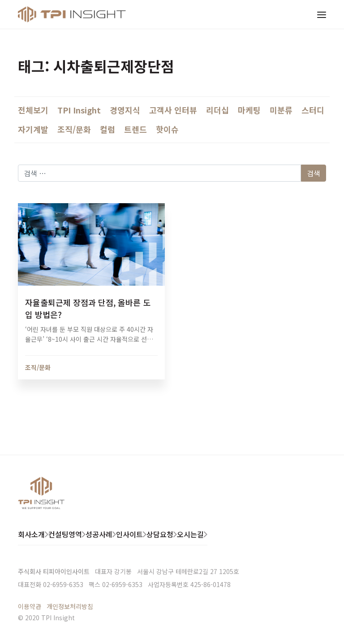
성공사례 (99, 534)
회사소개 (31, 534)
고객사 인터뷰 (173, 110)
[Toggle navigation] (322, 14)
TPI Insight (79, 110)
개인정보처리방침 (70, 606)
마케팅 (249, 110)
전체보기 (33, 110)
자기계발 (33, 129)
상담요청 (160, 534)
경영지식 (125, 110)
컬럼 (107, 129)
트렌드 (135, 129)
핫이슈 (167, 129)
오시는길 (190, 534)
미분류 (281, 110)
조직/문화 (74, 129)
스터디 (313, 110)
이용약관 (30, 606)
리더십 (217, 110)
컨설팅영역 (65, 534)
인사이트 (129, 534)
